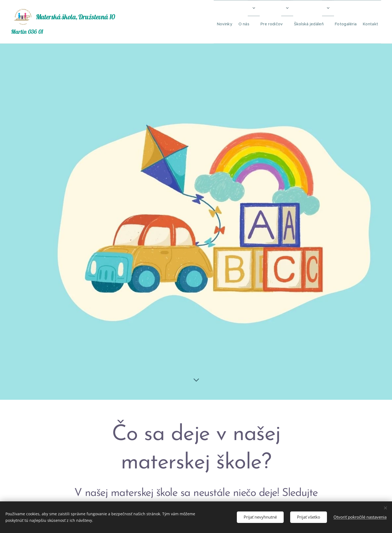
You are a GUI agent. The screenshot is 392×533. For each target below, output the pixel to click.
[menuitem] (211, 22)
